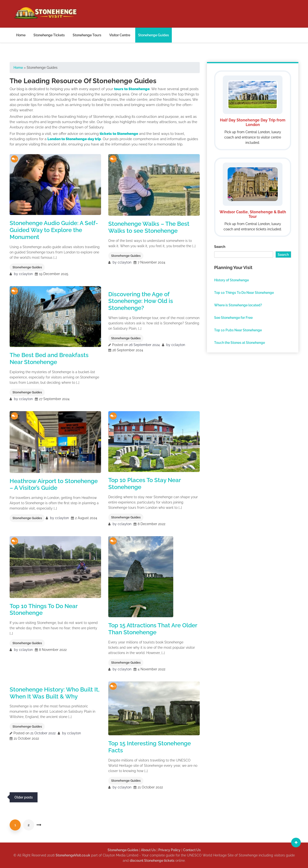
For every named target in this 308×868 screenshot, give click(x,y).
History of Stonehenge (231, 280)
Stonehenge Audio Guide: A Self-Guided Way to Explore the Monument (54, 230)
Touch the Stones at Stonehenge (240, 343)
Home (21, 35)
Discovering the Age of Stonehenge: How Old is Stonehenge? (141, 301)
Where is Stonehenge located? (238, 305)
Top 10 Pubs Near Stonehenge (238, 330)
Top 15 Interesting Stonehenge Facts (150, 747)
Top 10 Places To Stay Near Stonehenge (144, 484)
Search (220, 247)
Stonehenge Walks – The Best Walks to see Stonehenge (149, 227)
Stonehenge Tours (87, 35)
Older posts (24, 797)
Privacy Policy (169, 850)
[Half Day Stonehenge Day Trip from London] (253, 110)
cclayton (26, 274)
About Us (148, 850)
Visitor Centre (120, 35)
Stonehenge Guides (154, 35)
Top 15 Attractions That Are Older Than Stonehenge (153, 629)
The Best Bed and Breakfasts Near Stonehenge (49, 359)
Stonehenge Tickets (49, 35)
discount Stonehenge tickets (152, 861)
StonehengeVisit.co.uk (73, 855)
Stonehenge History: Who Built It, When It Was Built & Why (55, 693)
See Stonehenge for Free (233, 318)
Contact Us (192, 850)
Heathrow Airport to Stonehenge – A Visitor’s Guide (54, 484)
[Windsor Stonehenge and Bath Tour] (253, 197)
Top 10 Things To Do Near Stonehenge (44, 610)
